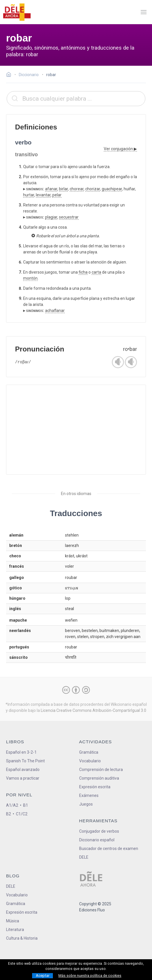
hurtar (29, 195)
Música (13, 921)
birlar (63, 189)
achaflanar (55, 311)
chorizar (93, 189)
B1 (26, 805)
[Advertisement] (76, 430)
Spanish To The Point (25, 761)
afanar (51, 189)
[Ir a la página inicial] (10, 75)
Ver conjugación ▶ (120, 149)
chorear (77, 189)
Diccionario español (97, 840)
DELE (11, 886)
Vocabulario (90, 761)
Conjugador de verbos (99, 831)
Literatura (15, 930)
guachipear (112, 189)
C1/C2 (22, 814)
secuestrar (69, 217)
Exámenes (89, 795)
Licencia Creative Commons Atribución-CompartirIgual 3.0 (93, 710)
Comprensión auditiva (99, 778)
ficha (83, 272)
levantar (43, 195)
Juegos (86, 804)
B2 (9, 814)
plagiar (51, 217)
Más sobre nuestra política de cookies (90, 976)
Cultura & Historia (22, 938)
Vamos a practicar (23, 778)
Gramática (89, 752)
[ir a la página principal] (17, 12)
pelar (57, 195)
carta (96, 272)
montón (30, 278)
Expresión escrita (95, 787)
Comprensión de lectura (101, 770)
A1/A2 (12, 805)
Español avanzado (23, 770)
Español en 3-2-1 (21, 752)
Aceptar (43, 976)
